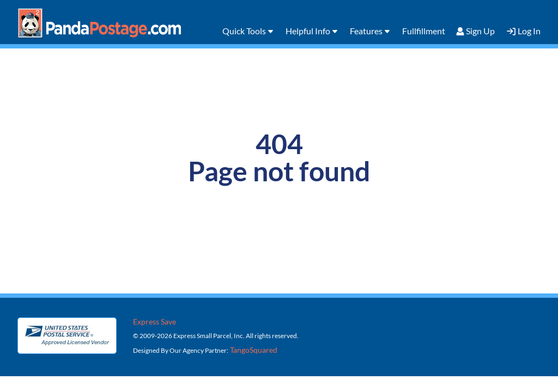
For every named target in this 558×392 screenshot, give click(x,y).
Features (366, 31)
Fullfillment (424, 31)
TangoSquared (253, 350)
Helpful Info (308, 31)
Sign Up (480, 31)
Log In (529, 31)
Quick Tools (244, 31)
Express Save (154, 321)
